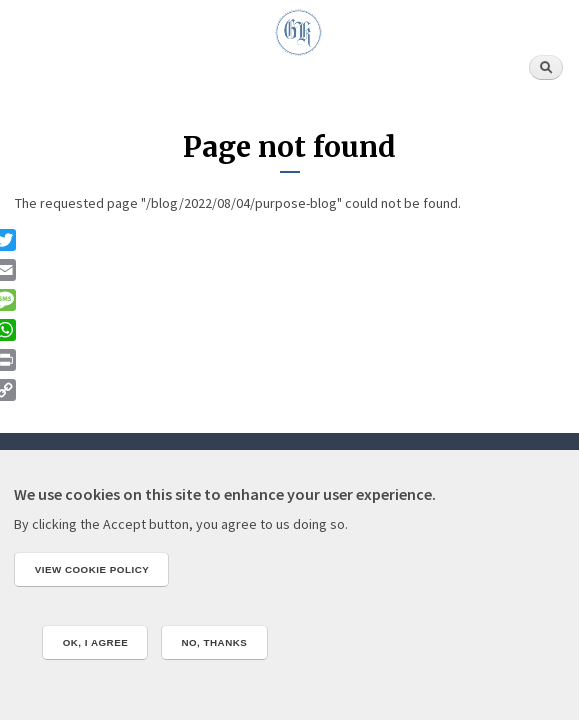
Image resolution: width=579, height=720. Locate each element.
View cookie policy (92, 569)
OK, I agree (96, 642)
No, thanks (214, 642)
